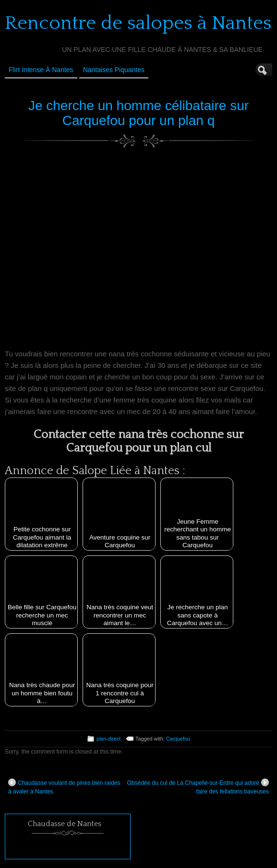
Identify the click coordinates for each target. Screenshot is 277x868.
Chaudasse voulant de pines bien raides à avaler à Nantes (64, 787)
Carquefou (178, 739)
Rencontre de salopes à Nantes (138, 23)
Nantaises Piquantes (114, 70)
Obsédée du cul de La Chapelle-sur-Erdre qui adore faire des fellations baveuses (198, 787)
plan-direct (108, 739)
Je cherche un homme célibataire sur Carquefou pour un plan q (138, 113)
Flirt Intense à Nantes (41, 70)
